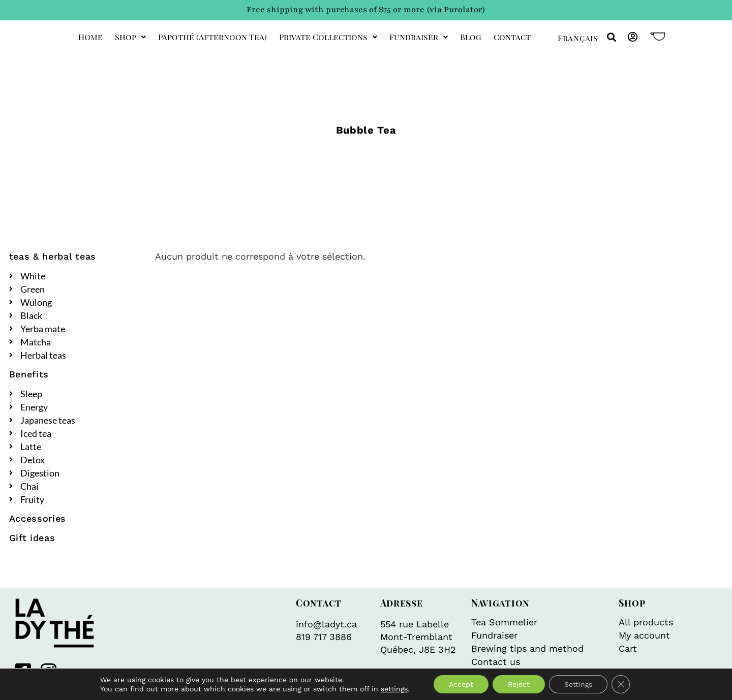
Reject (519, 684)
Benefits (29, 374)
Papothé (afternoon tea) (212, 37)
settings (394, 689)
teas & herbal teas (53, 256)
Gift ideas (32, 538)
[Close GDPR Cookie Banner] (621, 684)
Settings (578, 684)
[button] (611, 37)
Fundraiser (419, 37)
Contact (512, 37)
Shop (130, 37)
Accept (461, 684)
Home (90, 37)
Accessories (38, 518)
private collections (328, 37)
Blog (471, 37)
